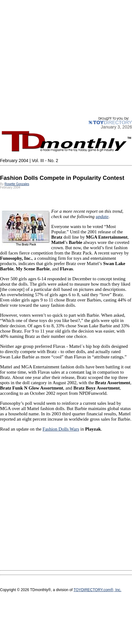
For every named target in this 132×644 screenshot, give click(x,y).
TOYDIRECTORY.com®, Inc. (98, 590)
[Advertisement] (58, 58)
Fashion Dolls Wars (61, 429)
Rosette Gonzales (17, 184)
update (102, 217)
